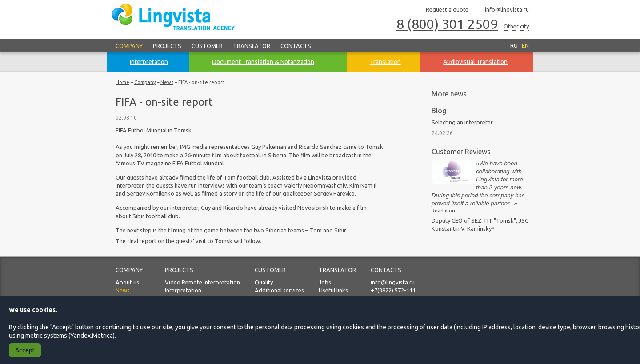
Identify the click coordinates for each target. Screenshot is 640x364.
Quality (264, 282)
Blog (439, 111)
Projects (167, 46)
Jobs (325, 282)
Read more (444, 211)
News (167, 82)
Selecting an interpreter (462, 122)
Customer (207, 46)
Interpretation (183, 290)
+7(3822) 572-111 (393, 290)
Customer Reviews (461, 152)
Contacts (296, 46)
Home (122, 82)
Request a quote (443, 10)
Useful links (333, 290)
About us (127, 282)
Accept (25, 350)
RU (514, 45)
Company (129, 46)
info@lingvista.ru (503, 10)
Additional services (279, 290)
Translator (252, 46)
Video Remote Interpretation (202, 282)
